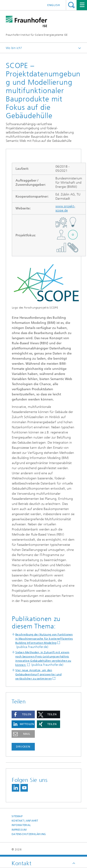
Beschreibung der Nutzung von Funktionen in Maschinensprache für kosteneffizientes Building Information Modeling (44, 639)
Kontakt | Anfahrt (25, 821)
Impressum (19, 830)
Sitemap (17, 816)
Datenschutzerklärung (29, 834)
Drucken (23, 747)
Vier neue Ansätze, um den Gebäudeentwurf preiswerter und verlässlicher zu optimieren (38, 674)
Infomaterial (21, 825)
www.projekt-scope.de (65, 208)
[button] (23, 714)
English (54, 5)
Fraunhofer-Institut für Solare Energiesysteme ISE (37, 35)
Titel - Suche (71, 5)
